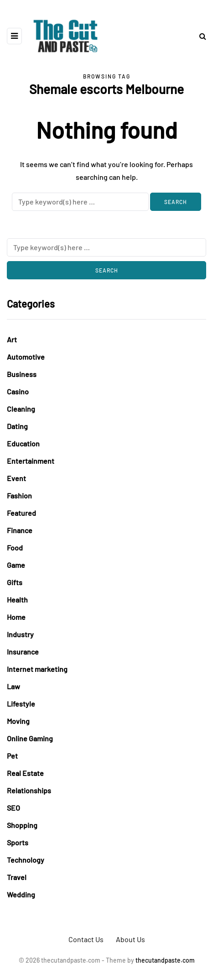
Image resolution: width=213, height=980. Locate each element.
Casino (18, 391)
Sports (18, 842)
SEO (13, 808)
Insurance (23, 652)
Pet (12, 756)
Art (12, 339)
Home (16, 617)
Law (13, 686)
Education (23, 443)
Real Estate (25, 773)
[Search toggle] (199, 36)
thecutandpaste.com (165, 960)
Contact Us (86, 939)
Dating (17, 426)
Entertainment (31, 461)
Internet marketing (37, 669)
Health (17, 600)
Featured (21, 513)
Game (16, 565)
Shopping (22, 825)
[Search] (80, 202)
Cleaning (21, 409)
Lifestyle (21, 704)
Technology (26, 860)
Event (16, 478)
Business (22, 374)
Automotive (26, 357)
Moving (18, 721)
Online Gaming (30, 738)
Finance (20, 530)
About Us (130, 939)
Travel (17, 877)
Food (15, 548)
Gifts (15, 582)
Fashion (19, 495)
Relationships (29, 790)
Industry (20, 634)
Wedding (21, 894)
